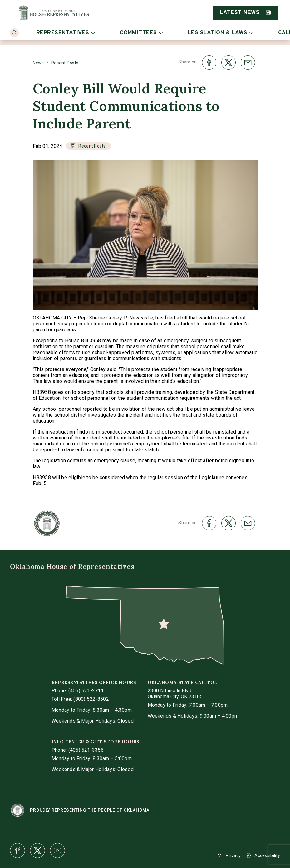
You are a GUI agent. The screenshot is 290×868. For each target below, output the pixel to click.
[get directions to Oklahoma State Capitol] (175, 694)
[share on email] (248, 63)
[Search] (14, 33)
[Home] (54, 13)
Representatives (66, 33)
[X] (37, 850)
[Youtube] (57, 850)
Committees (141, 33)
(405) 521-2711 (86, 691)
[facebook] (17, 850)
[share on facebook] (209, 63)
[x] (37, 850)
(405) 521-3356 (86, 750)
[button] (88, 146)
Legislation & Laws (220, 33)
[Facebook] (17, 850)
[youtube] (57, 850)
